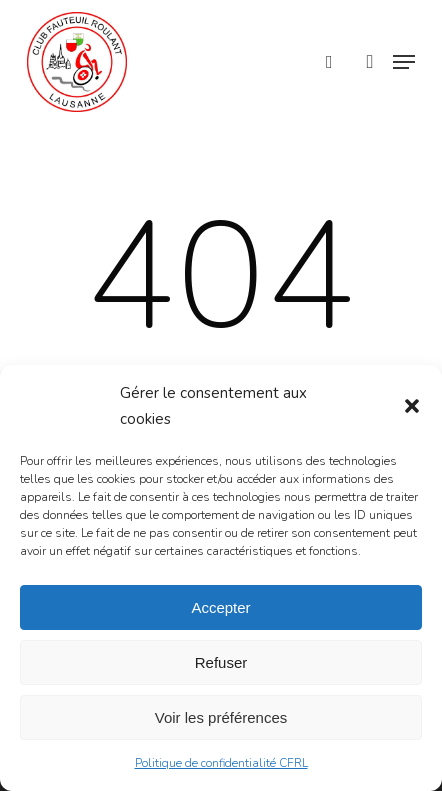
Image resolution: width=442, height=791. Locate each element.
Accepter (220, 607)
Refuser (221, 662)
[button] (412, 406)
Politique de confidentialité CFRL (221, 763)
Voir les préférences (221, 717)
